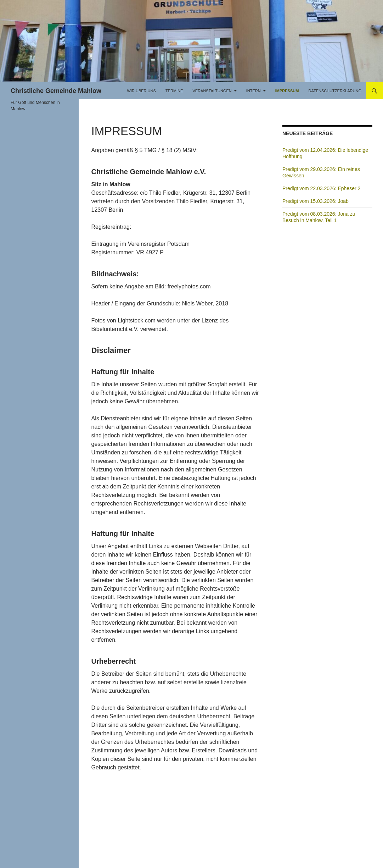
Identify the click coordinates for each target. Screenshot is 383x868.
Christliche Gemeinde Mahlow (56, 91)
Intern (254, 91)
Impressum (287, 91)
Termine (174, 91)
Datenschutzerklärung (335, 91)
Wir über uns (142, 91)
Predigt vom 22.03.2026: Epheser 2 (321, 188)
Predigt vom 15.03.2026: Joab (316, 201)
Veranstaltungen (212, 91)
